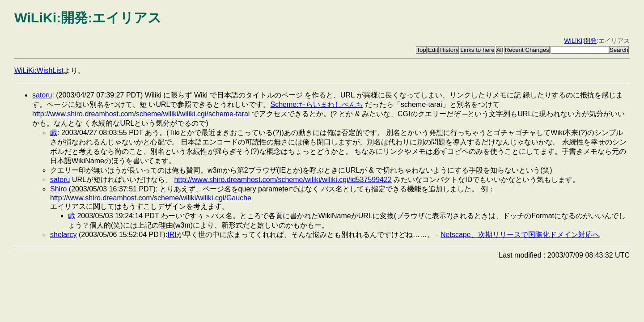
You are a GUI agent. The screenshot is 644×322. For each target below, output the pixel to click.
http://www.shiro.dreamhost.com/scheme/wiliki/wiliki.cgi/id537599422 (283, 180)
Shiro (58, 189)
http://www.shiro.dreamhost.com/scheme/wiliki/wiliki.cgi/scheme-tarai (141, 114)
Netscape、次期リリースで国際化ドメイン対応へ (520, 235)
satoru (42, 95)
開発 (590, 41)
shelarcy (64, 235)
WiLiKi (573, 41)
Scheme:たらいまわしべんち (316, 104)
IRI (172, 235)
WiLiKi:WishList (39, 70)
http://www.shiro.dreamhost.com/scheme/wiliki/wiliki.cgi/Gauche (151, 198)
